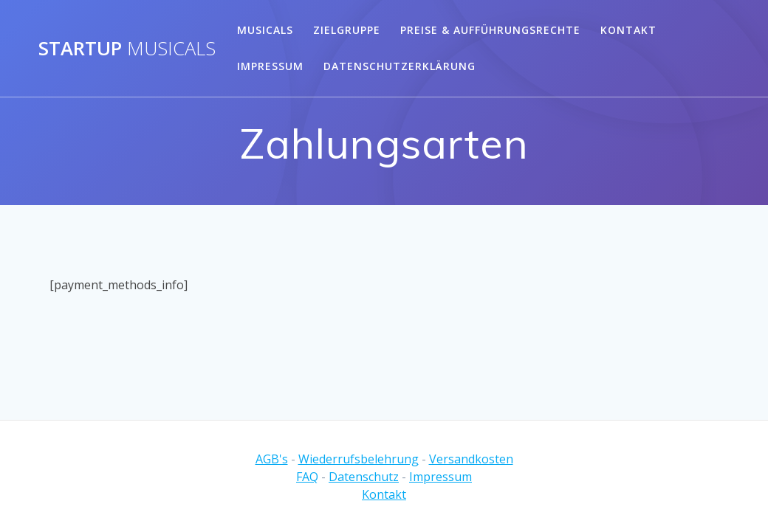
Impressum (270, 66)
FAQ (307, 477)
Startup (127, 49)
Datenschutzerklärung (400, 66)
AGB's (272, 459)
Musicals (265, 30)
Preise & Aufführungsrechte (490, 30)
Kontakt (628, 30)
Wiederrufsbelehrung (359, 459)
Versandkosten (471, 459)
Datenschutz (364, 477)
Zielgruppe (347, 30)
